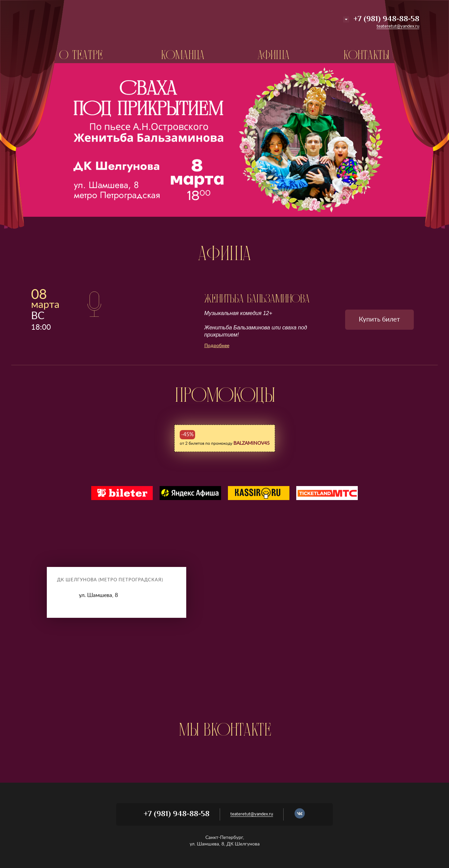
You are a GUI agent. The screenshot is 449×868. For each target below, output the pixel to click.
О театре (81, 55)
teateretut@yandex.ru (398, 26)
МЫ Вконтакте (225, 729)
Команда (183, 55)
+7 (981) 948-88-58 (386, 19)
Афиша (274, 55)
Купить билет (379, 320)
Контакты (366, 55)
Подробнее (217, 346)
